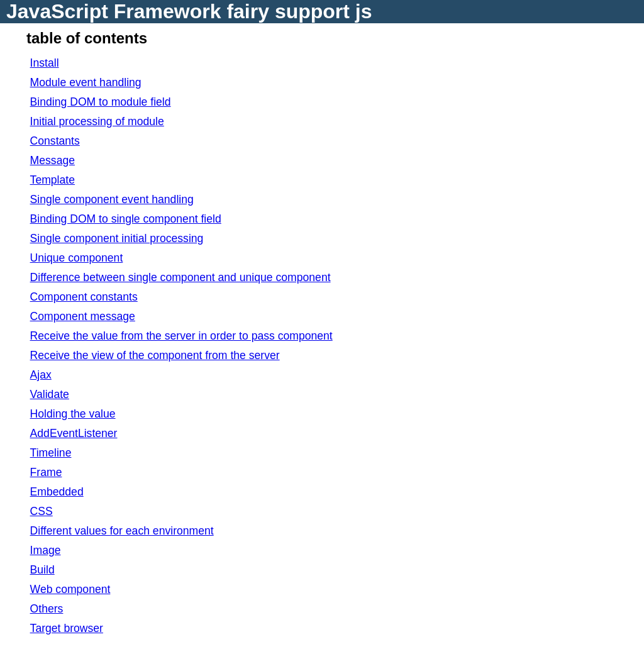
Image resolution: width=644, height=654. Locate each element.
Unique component (77, 258)
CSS (42, 511)
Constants (55, 141)
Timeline (51, 453)
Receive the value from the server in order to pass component (181, 336)
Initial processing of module (97, 121)
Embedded (57, 492)
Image (46, 550)
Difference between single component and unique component (180, 277)
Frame (46, 472)
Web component (70, 589)
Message (53, 160)
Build (42, 570)
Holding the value (73, 414)
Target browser (67, 628)
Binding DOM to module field (101, 102)
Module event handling (86, 82)
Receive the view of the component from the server (155, 355)
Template (53, 180)
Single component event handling (112, 199)
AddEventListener (74, 433)
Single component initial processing (117, 238)
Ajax (41, 375)
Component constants (84, 297)
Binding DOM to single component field (126, 219)
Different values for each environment (122, 531)
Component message (83, 316)
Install (45, 63)
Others (47, 609)
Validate (50, 394)
